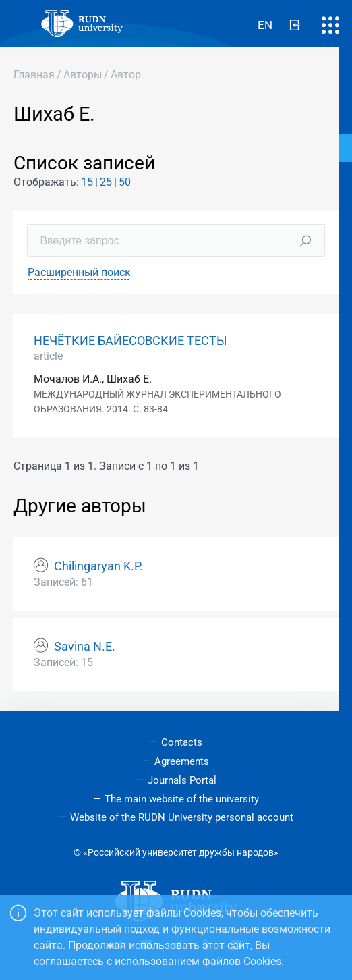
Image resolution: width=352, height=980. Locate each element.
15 (87, 182)
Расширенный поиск (79, 272)
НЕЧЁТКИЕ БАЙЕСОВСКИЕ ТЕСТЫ (130, 341)
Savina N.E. (85, 647)
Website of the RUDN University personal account (182, 817)
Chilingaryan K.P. (98, 566)
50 (125, 182)
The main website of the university (182, 799)
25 (106, 182)
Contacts (182, 742)
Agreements (182, 761)
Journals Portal (182, 780)
